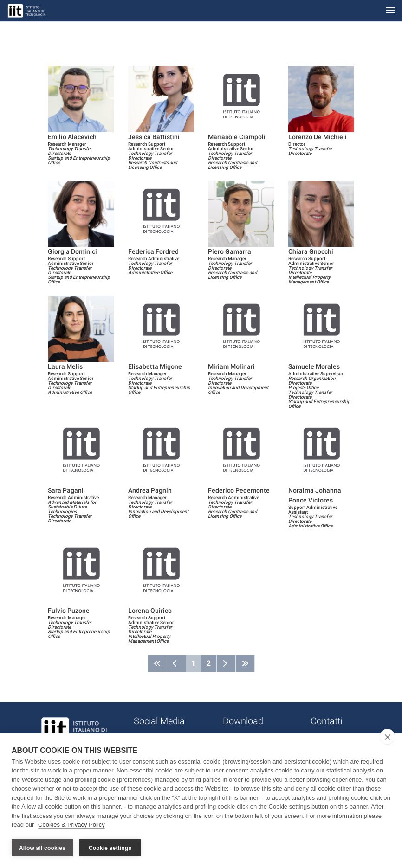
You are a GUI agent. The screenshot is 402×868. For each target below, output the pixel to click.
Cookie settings (110, 848)
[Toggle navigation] (390, 11)
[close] (387, 737)
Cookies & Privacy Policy (71, 826)
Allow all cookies (42, 848)
